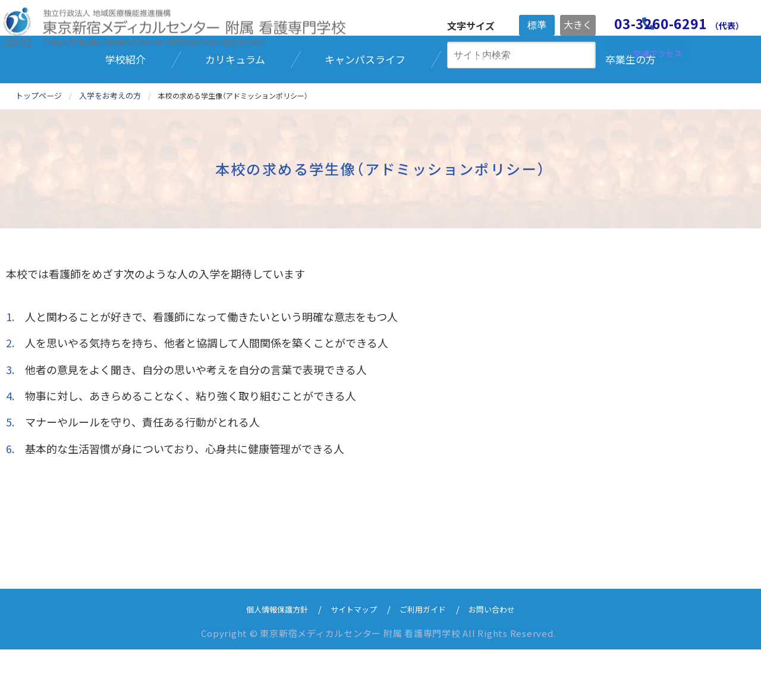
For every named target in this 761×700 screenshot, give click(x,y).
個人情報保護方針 (266, 659)
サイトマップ (351, 659)
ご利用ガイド (427, 659)
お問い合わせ (504, 659)
